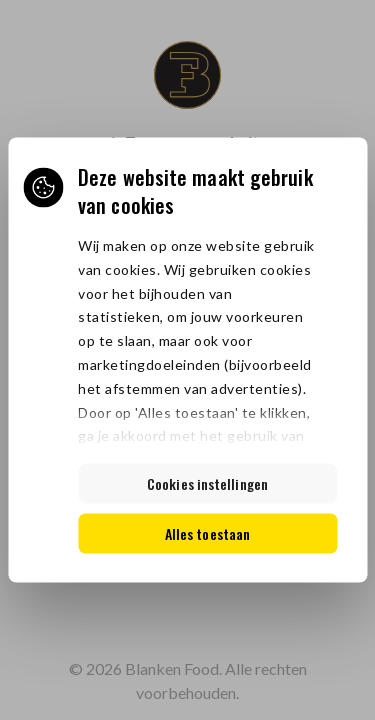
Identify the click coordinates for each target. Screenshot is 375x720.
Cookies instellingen (207, 483)
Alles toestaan (207, 533)
